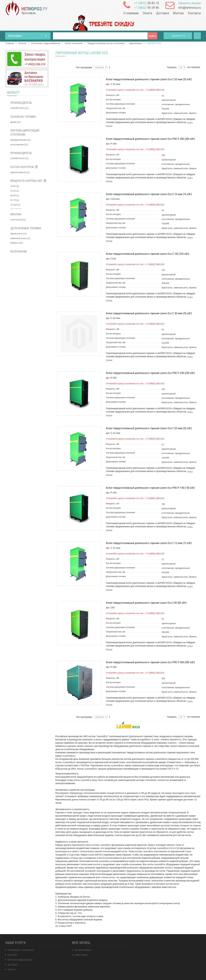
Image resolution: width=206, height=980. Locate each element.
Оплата (147, 13)
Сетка (63, 68)
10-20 (15, 186)
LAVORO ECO (19, 108)
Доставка (163, 13)
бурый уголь (18, 234)
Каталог (22, 43)
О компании (131, 13)
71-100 (15, 205)
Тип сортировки (84, 67)
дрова (15, 122)
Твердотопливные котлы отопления (106, 43)
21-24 (15, 191)
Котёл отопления (74, 43)
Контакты (194, 13)
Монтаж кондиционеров (20, 960)
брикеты (17, 243)
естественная (19, 145)
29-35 (15, 195)
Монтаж (178, 13)
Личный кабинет (83, 950)
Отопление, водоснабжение (46, 43)
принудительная (20, 140)
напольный (18, 220)
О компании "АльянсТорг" (21, 950)
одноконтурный (20, 172)
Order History (81, 955)
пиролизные (135, 43)
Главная (197, 36)
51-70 (15, 200)
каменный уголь (20, 238)
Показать (172, 67)
